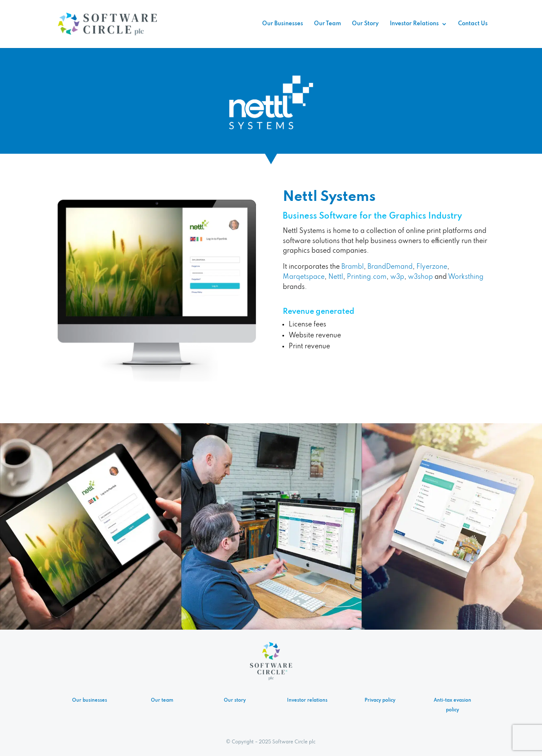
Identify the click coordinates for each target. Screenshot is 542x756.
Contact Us (473, 24)
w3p (397, 277)
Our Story (365, 24)
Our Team (327, 24)
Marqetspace (304, 277)
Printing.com (367, 277)
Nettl (336, 277)
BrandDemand (390, 267)
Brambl (353, 267)
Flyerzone (432, 267)
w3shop (420, 277)
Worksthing (466, 277)
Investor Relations (414, 24)
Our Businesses (283, 24)
